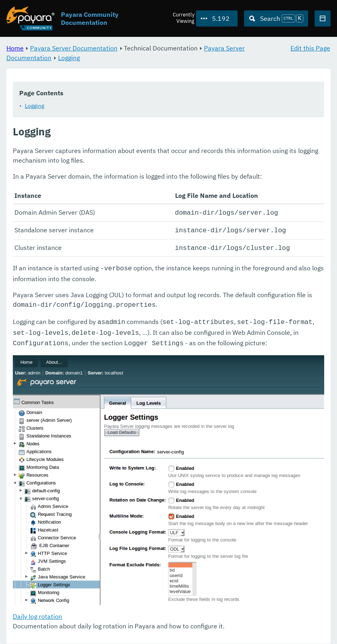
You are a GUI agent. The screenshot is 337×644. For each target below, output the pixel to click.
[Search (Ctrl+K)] (276, 18)
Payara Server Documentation (74, 48)
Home (15, 48)
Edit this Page (310, 48)
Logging (69, 58)
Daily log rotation (37, 610)
